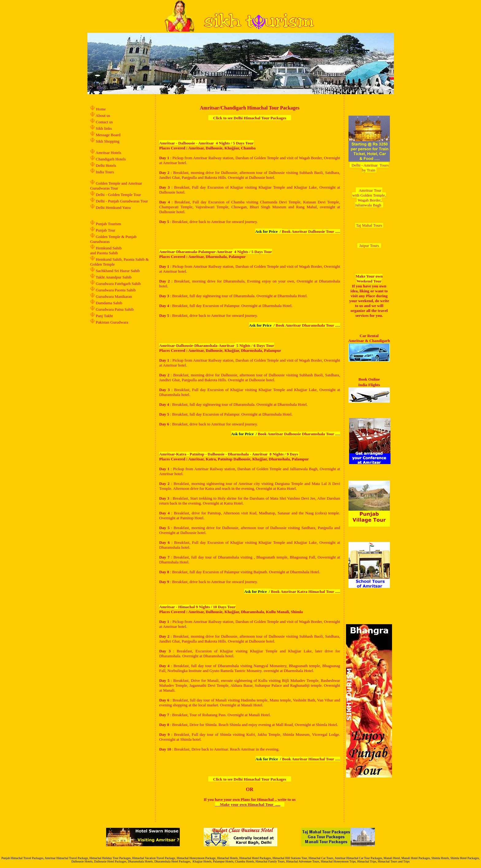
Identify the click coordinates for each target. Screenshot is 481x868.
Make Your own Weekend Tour (369, 279)
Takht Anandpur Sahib (114, 277)
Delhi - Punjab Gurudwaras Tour (122, 201)
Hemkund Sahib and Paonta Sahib (106, 250)
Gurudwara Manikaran (114, 296)
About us (103, 115)
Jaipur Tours (369, 246)
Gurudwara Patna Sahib (115, 309)
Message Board (108, 135)
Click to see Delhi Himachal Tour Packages (250, 118)
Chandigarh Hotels (111, 159)
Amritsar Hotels (108, 153)
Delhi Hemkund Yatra (113, 207)
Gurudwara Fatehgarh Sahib (118, 284)
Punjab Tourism (108, 224)
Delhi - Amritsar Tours (370, 165)
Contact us (104, 122)
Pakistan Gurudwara (112, 322)
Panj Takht (104, 316)
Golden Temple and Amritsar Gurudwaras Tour (116, 186)
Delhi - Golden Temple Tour (118, 195)
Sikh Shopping (108, 141)
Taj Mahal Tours (369, 225)
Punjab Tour (106, 230)
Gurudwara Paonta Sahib (116, 290)
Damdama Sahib (109, 303)
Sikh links (104, 128)
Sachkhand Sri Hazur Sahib (118, 271)
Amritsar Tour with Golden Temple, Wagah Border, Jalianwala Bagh (369, 198)
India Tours (105, 172)
